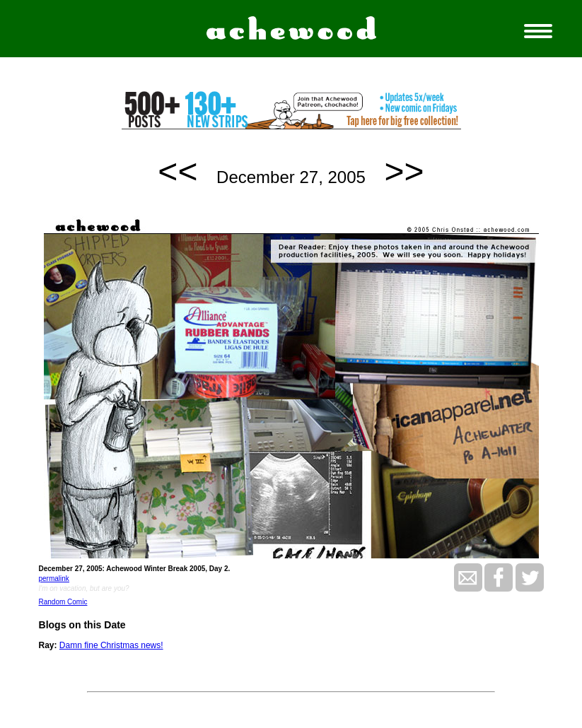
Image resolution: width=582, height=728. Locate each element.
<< (177, 171)
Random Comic (63, 602)
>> (405, 171)
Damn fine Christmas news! (111, 645)
